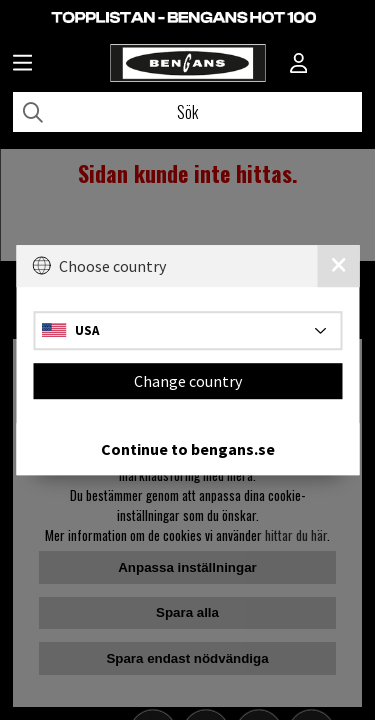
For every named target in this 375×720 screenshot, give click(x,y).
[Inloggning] (299, 65)
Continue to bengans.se (188, 449)
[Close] (338, 266)
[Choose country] (187, 330)
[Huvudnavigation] (22, 65)
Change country (188, 381)
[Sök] (187, 112)
